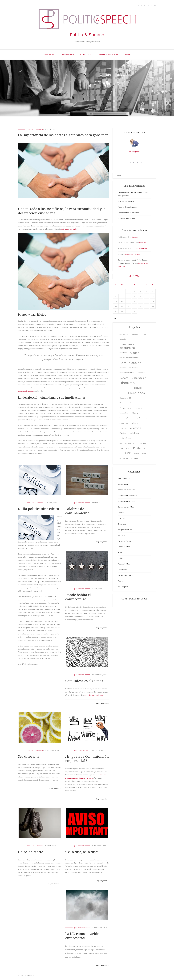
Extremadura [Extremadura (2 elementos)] (124, 413)
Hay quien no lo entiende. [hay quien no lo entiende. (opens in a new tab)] (94, 695)
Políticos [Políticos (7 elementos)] (139, 448)
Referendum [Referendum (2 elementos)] (124, 458)
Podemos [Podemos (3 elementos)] (142, 443)
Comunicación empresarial (128, 495)
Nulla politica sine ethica (38, 509)
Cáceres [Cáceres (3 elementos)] (141, 373)
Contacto (127, 55)
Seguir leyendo (102, 542)
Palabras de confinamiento (128, 207)
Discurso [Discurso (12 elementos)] (127, 383)
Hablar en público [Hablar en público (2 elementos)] (125, 418)
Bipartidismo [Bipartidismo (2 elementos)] (136, 334)
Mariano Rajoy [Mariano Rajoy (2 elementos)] (124, 423)
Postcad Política (124, 564)
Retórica (121, 581)
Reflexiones (122, 570)
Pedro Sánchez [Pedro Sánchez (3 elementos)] (126, 438)
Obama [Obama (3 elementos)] (135, 423)
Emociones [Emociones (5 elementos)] (126, 408)
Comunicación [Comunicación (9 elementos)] (130, 363)
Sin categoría (123, 587)
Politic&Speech (37, 129)
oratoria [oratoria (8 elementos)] (136, 428)
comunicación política (26, 391)
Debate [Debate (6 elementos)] (124, 378)
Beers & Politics (124, 478)
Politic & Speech (87, 35)
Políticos (121, 558)
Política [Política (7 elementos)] (124, 448)
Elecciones (122, 524)
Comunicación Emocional (127, 490)
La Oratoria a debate (139, 248)
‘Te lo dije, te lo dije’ (82, 852)
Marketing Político (125, 541)
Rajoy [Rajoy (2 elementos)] (144, 453)
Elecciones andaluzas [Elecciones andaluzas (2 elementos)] (127, 403)
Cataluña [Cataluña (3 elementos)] (123, 353)
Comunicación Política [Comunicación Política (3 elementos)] (129, 368)
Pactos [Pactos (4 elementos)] (123, 433)
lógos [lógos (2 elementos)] (147, 418)
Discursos (122, 518)
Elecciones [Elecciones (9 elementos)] (136, 393)
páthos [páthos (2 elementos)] (136, 453)
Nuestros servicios (87, 55)
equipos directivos (125, 530)
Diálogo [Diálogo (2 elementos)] (122, 393)
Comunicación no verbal (127, 501)
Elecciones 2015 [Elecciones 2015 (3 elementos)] (126, 398)
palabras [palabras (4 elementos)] (134, 433)
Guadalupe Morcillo (67, 55)
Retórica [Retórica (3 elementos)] (135, 458)
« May (115, 318)
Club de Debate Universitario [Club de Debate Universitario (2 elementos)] (129, 358)
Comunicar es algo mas (84, 681)
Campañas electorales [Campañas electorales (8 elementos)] (127, 346)
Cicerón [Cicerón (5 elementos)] (135, 353)
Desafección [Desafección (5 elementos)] (139, 378)
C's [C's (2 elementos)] (145, 334)
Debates (121, 513)
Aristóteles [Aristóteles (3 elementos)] (124, 334)
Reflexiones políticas (126, 575)
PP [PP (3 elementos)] (121, 453)
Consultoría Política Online (109, 55)
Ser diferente (29, 757)
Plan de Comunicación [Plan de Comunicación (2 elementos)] (127, 443)
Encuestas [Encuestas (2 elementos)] (139, 408)
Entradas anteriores (27, 976)
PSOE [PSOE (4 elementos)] (128, 453)
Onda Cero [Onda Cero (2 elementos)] (123, 428)
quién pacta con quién (69, 229)
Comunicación (123, 484)
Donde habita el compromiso (129, 213)
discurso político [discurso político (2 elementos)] (125, 388)
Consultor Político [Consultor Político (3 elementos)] (127, 373)
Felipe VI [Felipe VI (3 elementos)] (135, 413)
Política (121, 552)
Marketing (122, 535)
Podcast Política (124, 547)
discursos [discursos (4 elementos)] (139, 388)
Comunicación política (126, 507)
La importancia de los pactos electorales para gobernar (63, 135)
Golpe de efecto (31, 852)
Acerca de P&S (49, 55)
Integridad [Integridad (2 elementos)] (138, 418)
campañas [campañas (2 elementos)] (123, 339)
